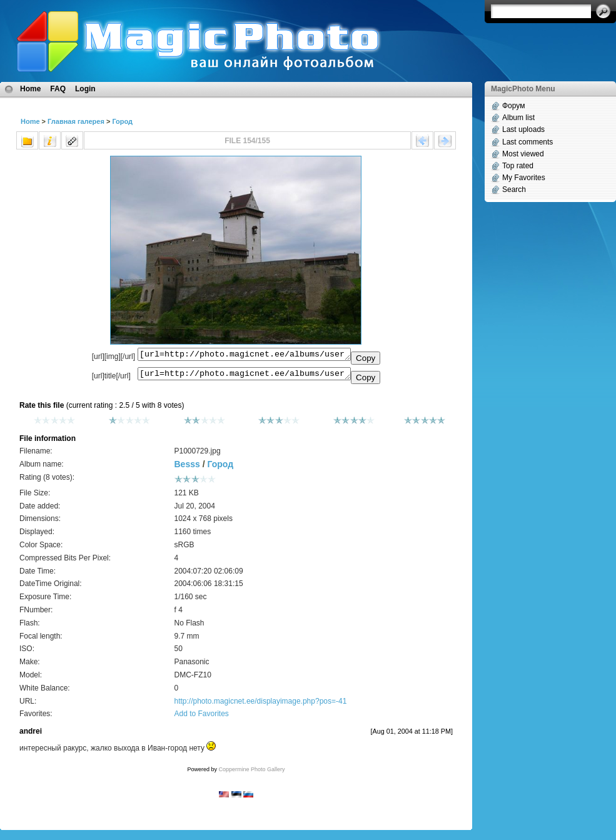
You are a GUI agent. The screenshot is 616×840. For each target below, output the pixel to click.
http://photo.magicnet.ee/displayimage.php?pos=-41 (260, 705)
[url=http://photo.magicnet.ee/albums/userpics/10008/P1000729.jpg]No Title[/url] (244, 377)
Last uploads (523, 129)
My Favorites (524, 178)
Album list (518, 118)
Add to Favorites (201, 717)
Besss (187, 468)
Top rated (518, 166)
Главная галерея (76, 121)
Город (122, 121)
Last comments (528, 142)
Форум (513, 106)
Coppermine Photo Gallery (251, 773)
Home (30, 89)
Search (514, 190)
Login (85, 89)
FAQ (58, 89)
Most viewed (523, 154)
